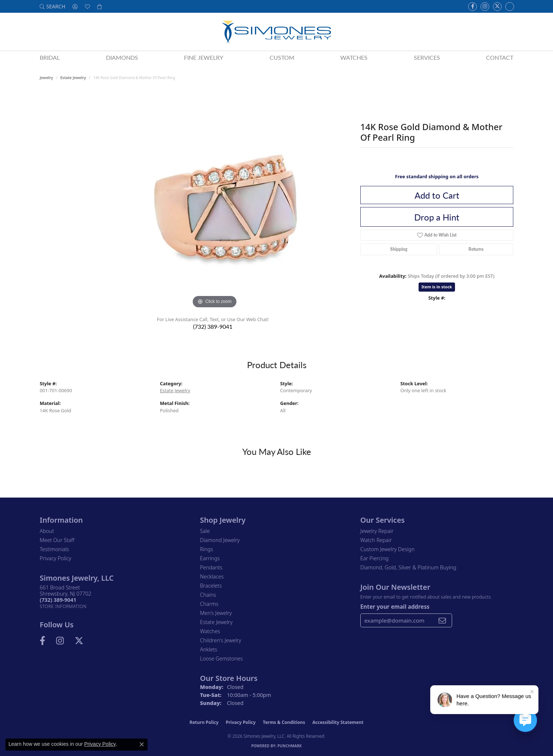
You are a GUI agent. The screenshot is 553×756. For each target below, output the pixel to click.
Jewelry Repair (377, 531)
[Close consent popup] (142, 744)
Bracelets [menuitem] (211, 586)
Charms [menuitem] (209, 604)
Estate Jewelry (73, 78)
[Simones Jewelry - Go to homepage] (276, 32)
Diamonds (122, 57)
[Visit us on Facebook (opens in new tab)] (472, 7)
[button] (52, 6)
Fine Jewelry (204, 57)
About (47, 531)
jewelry (46, 78)
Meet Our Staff (57, 540)
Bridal (50, 57)
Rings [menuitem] (207, 549)
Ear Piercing (374, 558)
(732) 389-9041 (213, 326)
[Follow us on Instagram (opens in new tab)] (485, 7)
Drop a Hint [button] (437, 217)
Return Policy (204, 722)
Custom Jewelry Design (387, 549)
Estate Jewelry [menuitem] (216, 622)
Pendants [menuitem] (211, 567)
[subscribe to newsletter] (442, 620)
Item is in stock (437, 287)
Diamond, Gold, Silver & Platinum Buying (408, 567)
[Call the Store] (58, 600)
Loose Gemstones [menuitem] (221, 658)
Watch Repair (376, 540)
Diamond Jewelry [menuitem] (220, 540)
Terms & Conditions (284, 722)
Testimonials (54, 549)
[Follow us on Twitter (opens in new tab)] (497, 7)
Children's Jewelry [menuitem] (221, 640)
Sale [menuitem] (205, 531)
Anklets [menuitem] (209, 649)
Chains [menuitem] (208, 595)
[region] (215, 201)
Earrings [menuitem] (210, 558)
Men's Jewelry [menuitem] (216, 613)
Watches (354, 57)
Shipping (399, 249)
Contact (500, 57)
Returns (476, 249)
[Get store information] (63, 606)
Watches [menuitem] (210, 631)
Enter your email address (395, 607)
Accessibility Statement (338, 722)
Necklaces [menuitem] (212, 576)
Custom (282, 57)
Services (427, 57)
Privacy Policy (56, 558)
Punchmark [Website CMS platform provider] (290, 746)
